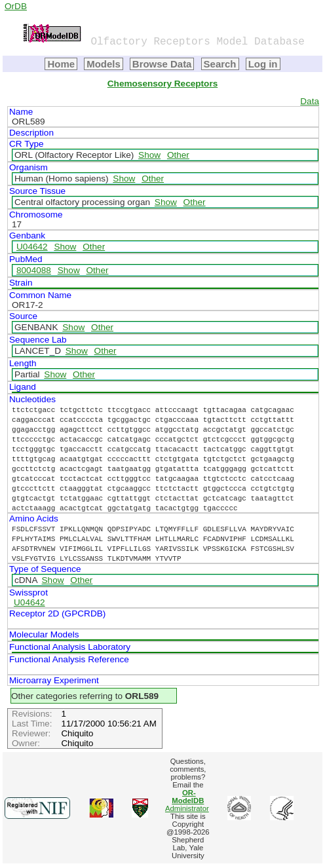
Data (310, 101)
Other (178, 155)
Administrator (187, 801)
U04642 (32, 247)
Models (104, 64)
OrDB (16, 6)
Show (149, 155)
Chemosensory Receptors (162, 84)
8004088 (34, 270)
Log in (263, 64)
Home (61, 64)
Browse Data (162, 64)
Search (220, 64)
